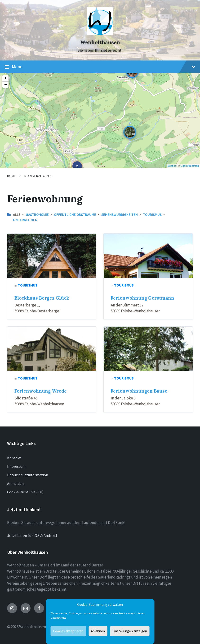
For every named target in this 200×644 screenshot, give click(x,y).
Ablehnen (98, 631)
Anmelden (15, 483)
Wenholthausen (100, 42)
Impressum (16, 466)
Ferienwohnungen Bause (139, 391)
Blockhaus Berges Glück (42, 298)
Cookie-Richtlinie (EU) (25, 492)
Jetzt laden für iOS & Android (32, 536)
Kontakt (14, 458)
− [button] (6, 85)
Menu (100, 67)
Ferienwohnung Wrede (41, 391)
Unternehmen (25, 220)
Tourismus (152, 215)
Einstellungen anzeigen (130, 631)
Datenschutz (58, 618)
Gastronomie (37, 215)
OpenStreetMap (190, 166)
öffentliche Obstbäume (75, 215)
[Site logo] (100, 34)
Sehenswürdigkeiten (120, 215)
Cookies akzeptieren (68, 631)
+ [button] (6, 78)
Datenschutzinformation (28, 475)
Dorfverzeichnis (38, 176)
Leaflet (172, 166)
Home (11, 176)
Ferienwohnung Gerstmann (142, 298)
